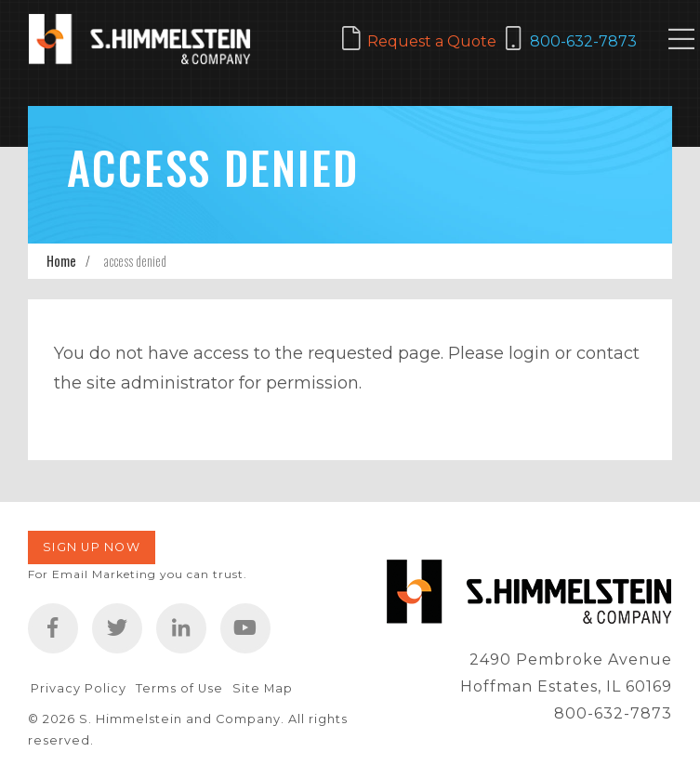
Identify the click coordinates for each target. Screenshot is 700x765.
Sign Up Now (92, 547)
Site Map (263, 688)
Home (61, 261)
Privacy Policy (79, 688)
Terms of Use (179, 688)
